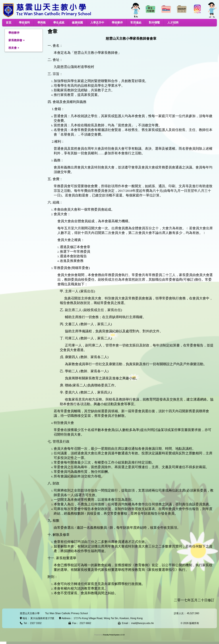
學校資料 (24, 24)
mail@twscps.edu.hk (142, 623)
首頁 (9, 23)
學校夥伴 (117, 24)
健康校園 (77, 24)
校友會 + (14, 48)
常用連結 (136, 24)
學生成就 (59, 24)
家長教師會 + (17, 40)
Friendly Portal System (111, 635)
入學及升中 (97, 24)
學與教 (42, 24)
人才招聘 (173, 24)
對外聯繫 (154, 24)
